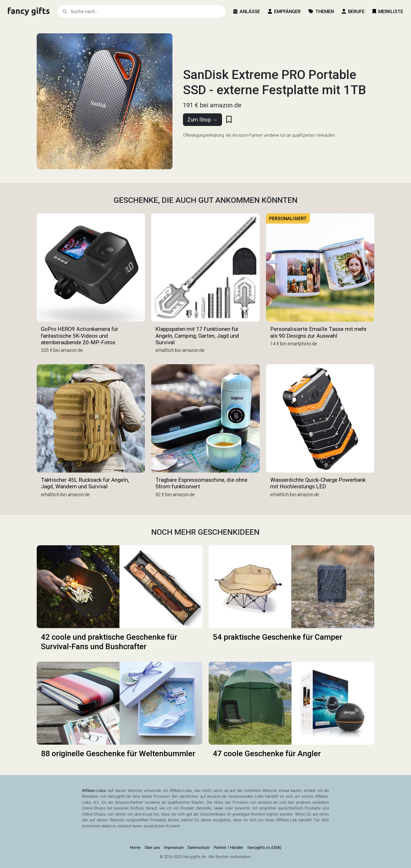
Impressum (174, 848)
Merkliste (388, 11)
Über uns (152, 848)
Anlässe (247, 11)
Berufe (353, 11)
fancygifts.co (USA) (264, 848)
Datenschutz (199, 848)
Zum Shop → (202, 120)
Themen (321, 11)
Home (135, 848)
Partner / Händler (229, 848)
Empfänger (284, 11)
